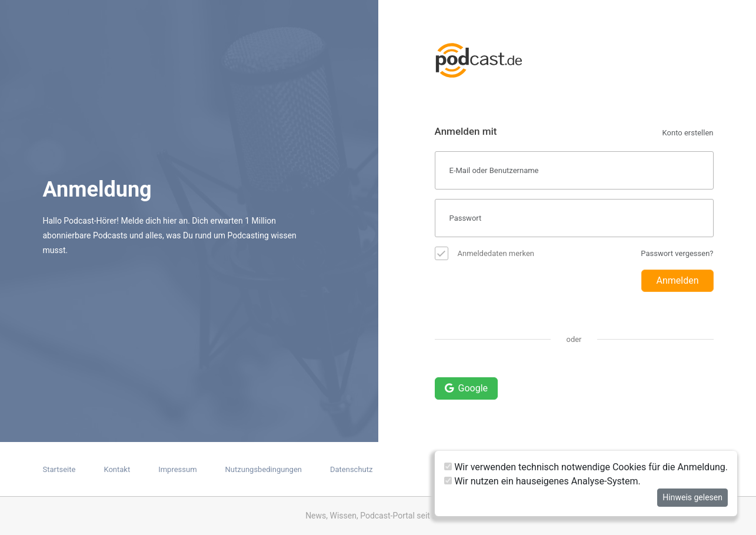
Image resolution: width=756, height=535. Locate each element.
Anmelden (677, 280)
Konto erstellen (688, 133)
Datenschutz (351, 469)
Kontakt (117, 469)
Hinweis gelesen (692, 497)
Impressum (177, 469)
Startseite (59, 469)
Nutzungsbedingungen (264, 469)
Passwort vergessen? (677, 253)
